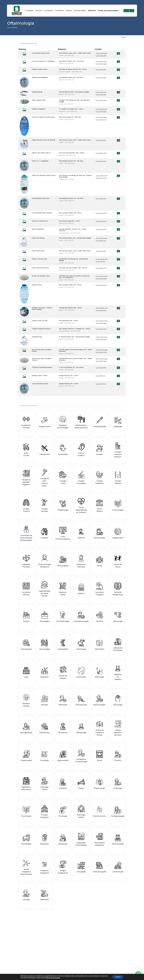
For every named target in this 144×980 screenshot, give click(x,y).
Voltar (123, 37)
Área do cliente (80, 11)
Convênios (49, 11)
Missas (69, 11)
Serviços (39, 11)
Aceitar (120, 977)
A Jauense (29, 11)
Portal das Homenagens (108, 11)
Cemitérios (59, 11)
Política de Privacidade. (52, 978)
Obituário (92, 11)
